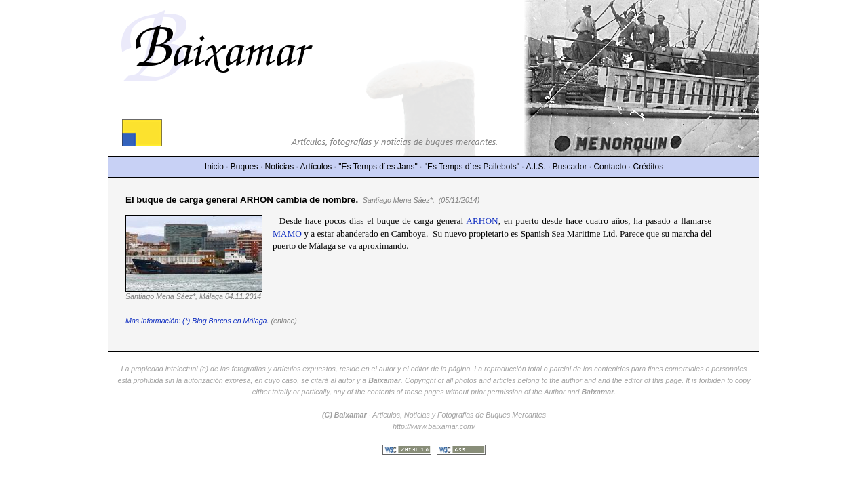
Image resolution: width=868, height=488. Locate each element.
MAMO (287, 233)
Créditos (649, 167)
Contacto (610, 167)
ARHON (482, 221)
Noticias (280, 167)
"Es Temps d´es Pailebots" (472, 167)
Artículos (316, 167)
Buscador (570, 167)
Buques (244, 167)
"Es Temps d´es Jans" (378, 167)
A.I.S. (535, 167)
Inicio (214, 167)
